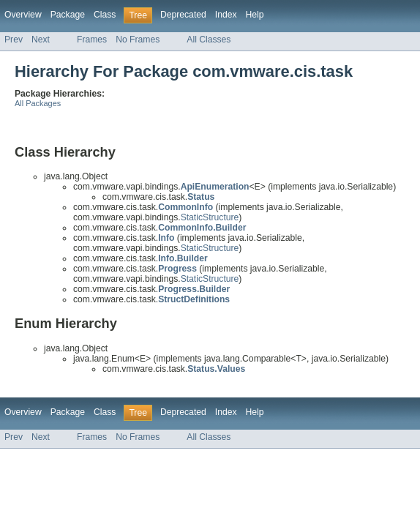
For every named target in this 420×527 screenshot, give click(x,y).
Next (41, 40)
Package (68, 15)
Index (226, 15)
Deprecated (183, 15)
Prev (14, 40)
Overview (23, 15)
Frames (92, 40)
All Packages (38, 103)
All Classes (209, 40)
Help (255, 15)
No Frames (138, 40)
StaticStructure (210, 217)
